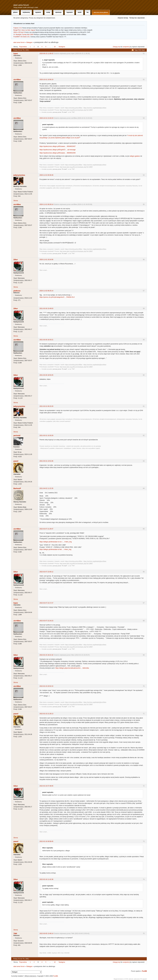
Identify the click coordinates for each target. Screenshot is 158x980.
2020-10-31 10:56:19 (46, 80)
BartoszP (17, 488)
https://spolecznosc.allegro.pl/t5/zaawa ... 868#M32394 (58, 153)
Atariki (80, 12)
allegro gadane (135, 156)
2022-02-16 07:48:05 (46, 786)
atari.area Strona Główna (101, 12)
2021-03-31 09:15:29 (46, 406)
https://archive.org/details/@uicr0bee (95, 108)
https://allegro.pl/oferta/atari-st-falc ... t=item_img (55, 549)
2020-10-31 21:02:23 (46, 118)
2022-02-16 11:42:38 (46, 879)
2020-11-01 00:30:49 (46, 175)
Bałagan (30, 42)
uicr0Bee (17, 80)
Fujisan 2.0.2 (18, 28)
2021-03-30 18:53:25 (46, 375)
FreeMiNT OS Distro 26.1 (22, 37)
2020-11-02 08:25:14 (46, 291)
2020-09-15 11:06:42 (46, 54)
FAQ (88, 12)
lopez (16, 54)
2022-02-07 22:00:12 (46, 572)
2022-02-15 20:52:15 (46, 686)
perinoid (17, 436)
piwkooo (17, 291)
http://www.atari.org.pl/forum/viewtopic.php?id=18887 (76, 110)
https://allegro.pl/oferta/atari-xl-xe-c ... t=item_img (56, 542)
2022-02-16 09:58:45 (46, 841)
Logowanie (70, 12)
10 (55, 47)
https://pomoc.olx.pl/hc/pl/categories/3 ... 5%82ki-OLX (57, 297)
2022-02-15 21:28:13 (46, 714)
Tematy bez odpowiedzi (137, 18)
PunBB (144, 971)
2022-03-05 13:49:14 (46, 934)
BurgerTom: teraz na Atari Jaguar (24, 30)
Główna (15, 12)
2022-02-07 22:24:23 (46, 621)
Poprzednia (23, 47)
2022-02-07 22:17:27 (46, 603)
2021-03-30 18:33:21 (46, 340)
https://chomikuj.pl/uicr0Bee (74, 108)
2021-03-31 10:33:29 (46, 436)
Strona (16, 201)
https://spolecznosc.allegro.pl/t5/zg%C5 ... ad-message (58, 150)
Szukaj (48, 12)
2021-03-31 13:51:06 (46, 461)
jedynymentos (19, 175)
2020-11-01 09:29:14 (46, 204)
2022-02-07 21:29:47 (46, 529)
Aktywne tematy (123, 18)
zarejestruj (126, 47)
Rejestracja (58, 12)
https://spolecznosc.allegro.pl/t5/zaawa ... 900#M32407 (58, 146)
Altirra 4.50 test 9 (19, 32)
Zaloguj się (116, 47)
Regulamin (38, 12)
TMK (15, 934)
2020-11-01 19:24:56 (46, 260)
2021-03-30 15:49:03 (46, 309)
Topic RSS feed (140, 50)
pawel (16, 461)
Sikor (16, 260)
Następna (62, 47)
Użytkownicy (26, 12)
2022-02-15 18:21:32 (46, 655)
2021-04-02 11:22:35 (46, 488)
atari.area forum (21, 5)
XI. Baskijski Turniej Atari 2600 (23, 35)
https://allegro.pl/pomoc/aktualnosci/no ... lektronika (72, 668)
